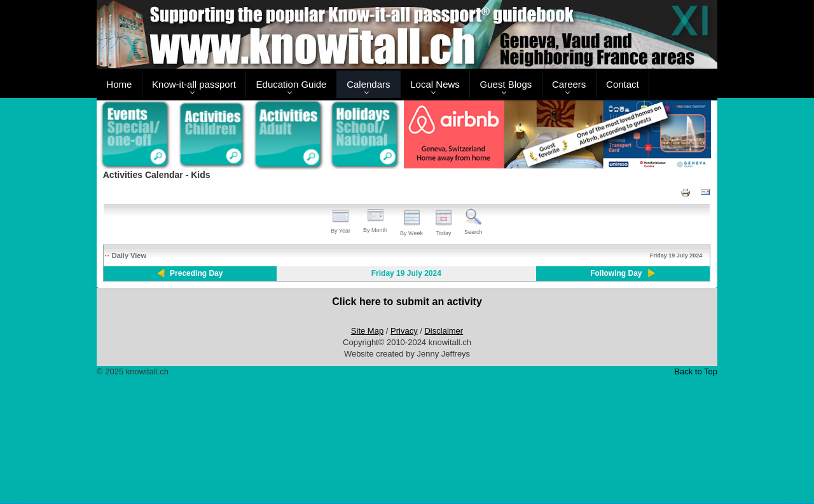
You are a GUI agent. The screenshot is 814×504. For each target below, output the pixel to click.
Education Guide (292, 84)
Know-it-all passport (194, 84)
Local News (435, 84)
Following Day (616, 273)
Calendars (368, 84)
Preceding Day (196, 273)
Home (119, 84)
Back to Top (696, 371)
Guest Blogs (506, 84)
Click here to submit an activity (407, 302)
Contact (623, 84)
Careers (569, 84)
